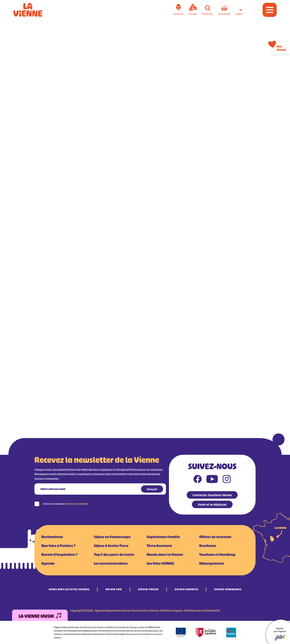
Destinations (52, 537)
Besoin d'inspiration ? (59, 555)
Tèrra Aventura (159, 546)
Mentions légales (172, 610)
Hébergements (212, 563)
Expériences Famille (163, 537)
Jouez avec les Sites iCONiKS (69, 589)
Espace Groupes (186, 589)
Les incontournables (111, 563)
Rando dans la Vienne (165, 555)
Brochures (208, 546)
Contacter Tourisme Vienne (212, 495)
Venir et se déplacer (212, 504)
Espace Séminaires (228, 589)
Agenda (48, 563)
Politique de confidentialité (202, 610)
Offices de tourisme (215, 537)
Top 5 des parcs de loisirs (114, 555)
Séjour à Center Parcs (111, 546)
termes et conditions (77, 504)
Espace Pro (114, 589)
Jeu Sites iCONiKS (160, 563)
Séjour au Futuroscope (112, 537)
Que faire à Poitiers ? (58, 546)
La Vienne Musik (40, 616)
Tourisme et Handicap (217, 555)
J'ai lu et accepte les (65, 504)
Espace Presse (149, 589)
